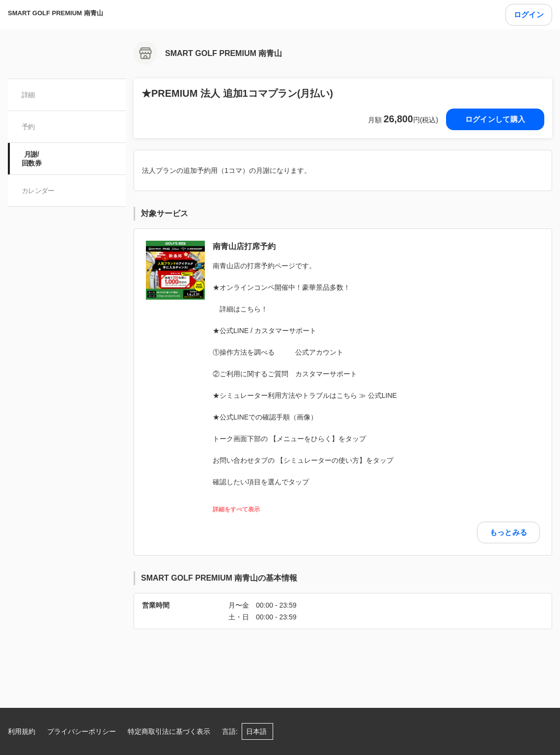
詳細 (28, 95)
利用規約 (22, 731)
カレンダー (38, 191)
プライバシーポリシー (82, 731)
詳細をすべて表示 (236, 510)
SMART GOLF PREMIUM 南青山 (56, 13)
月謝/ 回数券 (31, 159)
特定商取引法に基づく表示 (169, 731)
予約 (28, 127)
